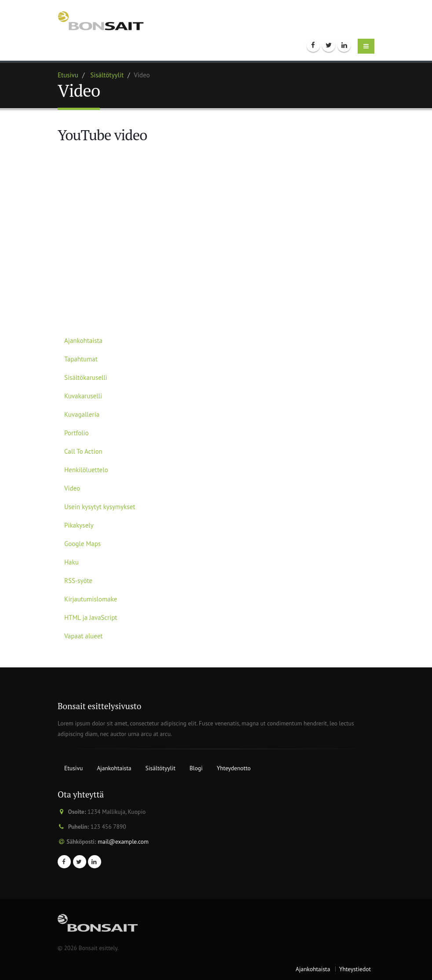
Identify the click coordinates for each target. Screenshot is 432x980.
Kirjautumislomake (91, 599)
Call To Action (83, 451)
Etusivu (68, 75)
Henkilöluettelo (86, 470)
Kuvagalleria (82, 414)
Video (72, 488)
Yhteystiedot (355, 969)
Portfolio (77, 433)
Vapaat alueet (83, 636)
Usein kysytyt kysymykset (100, 507)
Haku (71, 562)
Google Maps (82, 544)
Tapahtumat (81, 359)
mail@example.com (123, 842)
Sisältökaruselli (86, 377)
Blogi (196, 768)
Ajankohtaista (83, 341)
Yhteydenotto (234, 768)
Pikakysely (79, 525)
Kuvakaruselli (83, 396)
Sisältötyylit (107, 75)
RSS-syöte (78, 581)
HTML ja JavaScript (91, 618)
